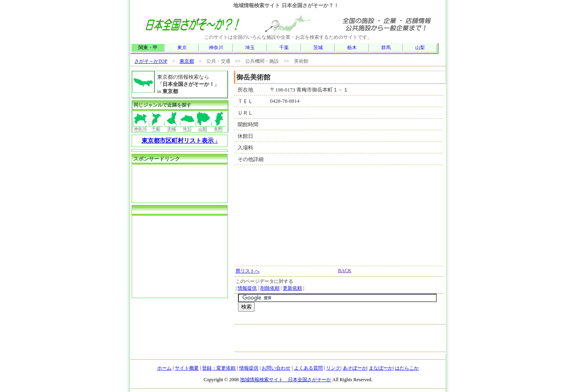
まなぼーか (381, 368)
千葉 (284, 48)
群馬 (386, 48)
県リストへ (248, 271)
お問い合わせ (276, 368)
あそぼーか (355, 368)
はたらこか (407, 368)
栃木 (352, 48)
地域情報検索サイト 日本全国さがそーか (286, 380)
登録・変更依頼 (219, 368)
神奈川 (216, 48)
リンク (333, 368)
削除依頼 (270, 288)
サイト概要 (187, 368)
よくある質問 (308, 368)
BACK (345, 271)
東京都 (187, 61)
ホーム (164, 368)
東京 (182, 48)
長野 (219, 126)
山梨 (420, 48)
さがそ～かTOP (151, 61)
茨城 (318, 48)
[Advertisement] (332, 320)
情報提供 (247, 288)
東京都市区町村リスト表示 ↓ (180, 141)
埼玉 (250, 48)
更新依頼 (292, 288)
